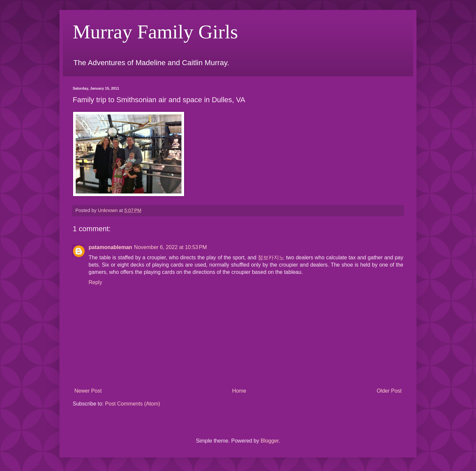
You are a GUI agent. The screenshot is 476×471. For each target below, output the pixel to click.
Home (239, 391)
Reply (95, 282)
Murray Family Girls (155, 32)
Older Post (389, 391)
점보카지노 (271, 257)
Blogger (269, 441)
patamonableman (110, 247)
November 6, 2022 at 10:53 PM (171, 247)
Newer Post (88, 391)
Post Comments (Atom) (133, 404)
